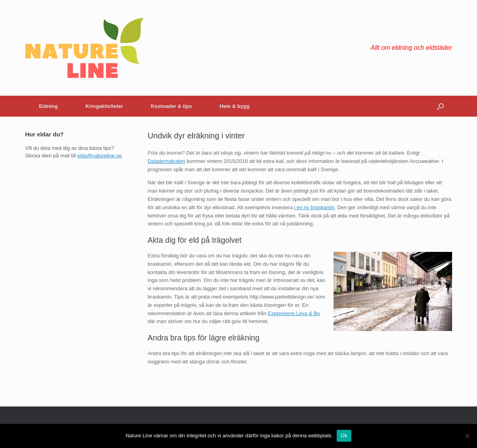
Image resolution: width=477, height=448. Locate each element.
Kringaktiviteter (104, 106)
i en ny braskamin (314, 207)
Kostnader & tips (172, 106)
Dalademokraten (167, 161)
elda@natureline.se (100, 156)
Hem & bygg (235, 106)
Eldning (49, 106)
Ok (344, 436)
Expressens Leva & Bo (294, 313)
